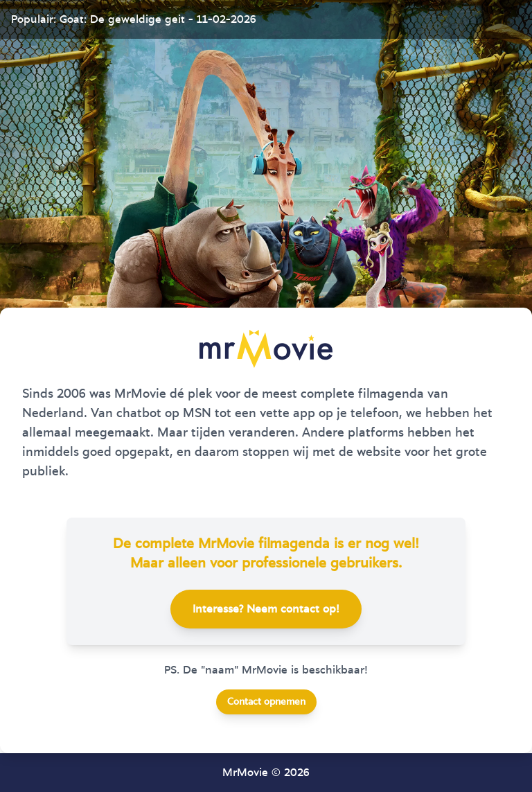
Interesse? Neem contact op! (266, 609)
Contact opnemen (266, 702)
